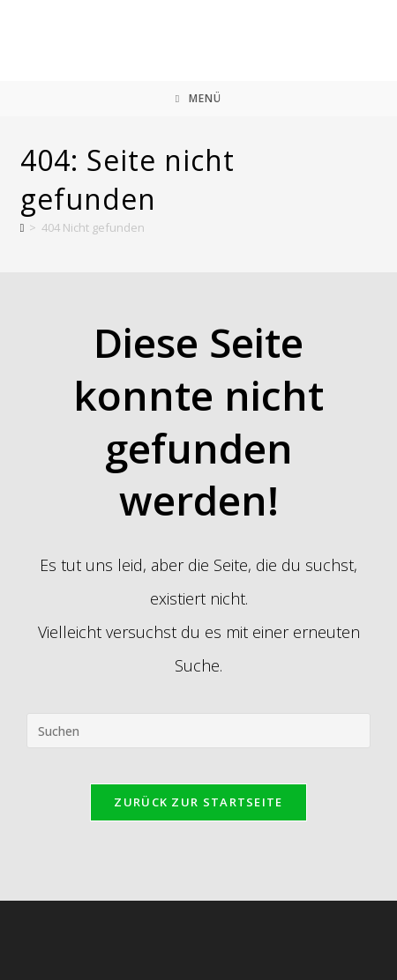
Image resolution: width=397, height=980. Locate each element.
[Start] (22, 227)
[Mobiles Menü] (198, 99)
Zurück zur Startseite (198, 802)
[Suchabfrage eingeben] (198, 731)
